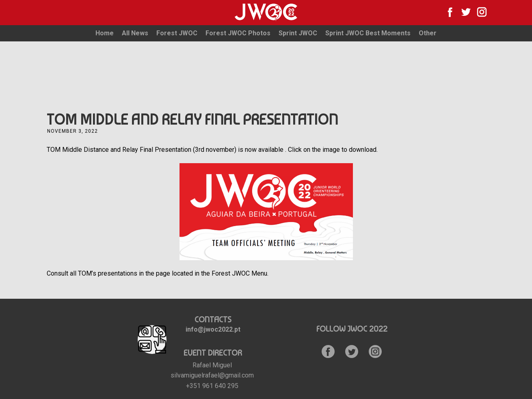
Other (428, 33)
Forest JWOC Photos (238, 33)
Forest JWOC (177, 33)
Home (105, 33)
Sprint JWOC (298, 33)
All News (135, 33)
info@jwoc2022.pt (213, 329)
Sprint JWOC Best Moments (368, 33)
